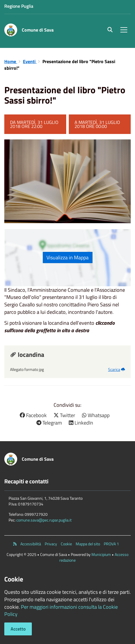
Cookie (66, 544)
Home (11, 61)
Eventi (30, 61)
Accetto (18, 629)
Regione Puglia (19, 6)
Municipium (101, 554)
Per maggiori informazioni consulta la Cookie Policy (61, 611)
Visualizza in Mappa (67, 257)
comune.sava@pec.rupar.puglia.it (44, 520)
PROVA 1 (111, 544)
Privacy (51, 544)
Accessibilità (31, 544)
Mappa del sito (88, 544)
